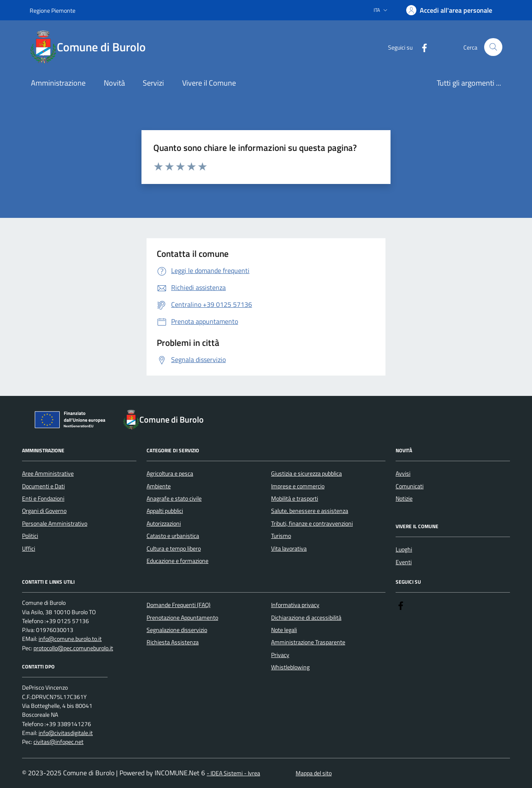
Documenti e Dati (43, 486)
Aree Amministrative (48, 473)
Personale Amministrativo (55, 523)
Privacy (280, 655)
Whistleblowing (290, 667)
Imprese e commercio (298, 486)
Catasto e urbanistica (173, 536)
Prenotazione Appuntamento (182, 618)
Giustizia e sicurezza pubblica (306, 473)
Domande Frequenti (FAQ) (179, 605)
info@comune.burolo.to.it (70, 639)
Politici (30, 536)
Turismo (281, 536)
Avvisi (403, 473)
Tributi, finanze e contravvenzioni (312, 523)
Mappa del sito (314, 773)
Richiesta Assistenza (173, 642)
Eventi (404, 562)
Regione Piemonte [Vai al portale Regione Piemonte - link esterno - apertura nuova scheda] (53, 10)
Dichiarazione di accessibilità (306, 618)
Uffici (29, 549)
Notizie (404, 498)
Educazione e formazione (177, 561)
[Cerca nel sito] (493, 47)
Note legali (284, 630)
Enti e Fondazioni (43, 498)
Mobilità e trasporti (295, 498)
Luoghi (404, 549)
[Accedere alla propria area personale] (449, 10)
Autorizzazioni (164, 523)
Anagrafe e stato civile (174, 498)
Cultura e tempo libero (174, 549)
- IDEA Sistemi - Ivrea (233, 773)
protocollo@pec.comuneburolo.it (73, 648)
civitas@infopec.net (58, 742)
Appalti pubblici (165, 511)
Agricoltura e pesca (170, 473)
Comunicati (410, 486)
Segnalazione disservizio (177, 630)
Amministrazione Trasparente (308, 642)
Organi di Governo (44, 511)
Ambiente (159, 486)
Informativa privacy (295, 605)
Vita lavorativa (289, 549)
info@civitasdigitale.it (66, 733)
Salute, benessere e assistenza (310, 511)
